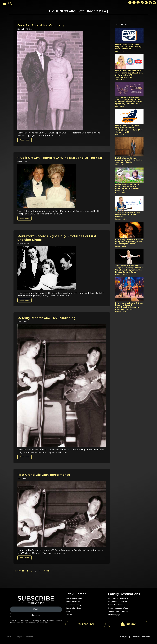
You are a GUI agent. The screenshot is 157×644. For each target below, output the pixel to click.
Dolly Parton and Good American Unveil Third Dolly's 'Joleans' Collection (129, 160)
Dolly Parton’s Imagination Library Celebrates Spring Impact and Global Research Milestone (128, 187)
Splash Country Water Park (119, 611)
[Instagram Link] (130, 3)
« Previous (19, 571)
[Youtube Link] (154, 3)
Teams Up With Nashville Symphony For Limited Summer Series (129, 269)
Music (68, 611)
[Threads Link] (150, 3)
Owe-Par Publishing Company (41, 25)
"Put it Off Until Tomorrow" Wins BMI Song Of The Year (60, 158)
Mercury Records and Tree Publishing (47, 318)
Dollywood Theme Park (118, 602)
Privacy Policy (43, 622)
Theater (69, 615)
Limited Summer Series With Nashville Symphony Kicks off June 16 (129, 101)
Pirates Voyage (114, 615)
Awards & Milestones (74, 598)
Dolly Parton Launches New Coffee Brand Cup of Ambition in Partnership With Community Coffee (129, 74)
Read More (24, 140)
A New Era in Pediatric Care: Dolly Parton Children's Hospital (128, 215)
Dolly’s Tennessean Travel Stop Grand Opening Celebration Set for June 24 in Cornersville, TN (129, 129)
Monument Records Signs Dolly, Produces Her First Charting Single (57, 238)
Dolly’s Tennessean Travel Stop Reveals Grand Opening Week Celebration (128, 47)
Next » (47, 571)
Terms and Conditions (141, 637)
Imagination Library (73, 605)
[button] (86, 624)
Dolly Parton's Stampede (118, 598)
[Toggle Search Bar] (10, 3)
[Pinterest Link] (146, 3)
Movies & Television (73, 608)
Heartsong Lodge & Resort (119, 608)
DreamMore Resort (116, 605)
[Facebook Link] (134, 3)
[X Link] (138, 3)
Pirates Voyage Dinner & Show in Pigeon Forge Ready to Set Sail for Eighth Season (129, 242)
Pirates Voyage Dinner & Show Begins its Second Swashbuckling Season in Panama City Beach (129, 306)
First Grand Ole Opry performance (44, 475)
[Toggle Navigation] (4, 3)
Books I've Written (73, 602)
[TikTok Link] (142, 3)
